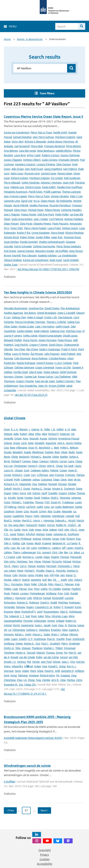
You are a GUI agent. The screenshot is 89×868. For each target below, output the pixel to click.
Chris (55, 552)
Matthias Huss (73, 331)
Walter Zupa (11, 265)
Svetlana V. (32, 630)
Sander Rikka (43, 237)
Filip (6, 530)
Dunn (7, 429)
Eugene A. (74, 630)
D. (75, 575)
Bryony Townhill (12, 255)
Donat (27, 489)
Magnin (55, 557)
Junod (13, 534)
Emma (59, 653)
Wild (57, 671)
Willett (60, 429)
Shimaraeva (19, 630)
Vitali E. (55, 498)
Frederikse (28, 502)
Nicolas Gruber (26, 326)
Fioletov (45, 498)
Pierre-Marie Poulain (35, 228)
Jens (62, 575)
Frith (47, 502)
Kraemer (47, 543)
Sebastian (46, 516)
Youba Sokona (51, 372)
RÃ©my (38, 598)
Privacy (44, 855)
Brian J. (55, 634)
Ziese (63, 680)
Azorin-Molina (74, 443)
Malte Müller (62, 214)
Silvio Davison (64, 164)
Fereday (28, 498)
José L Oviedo (41, 219)
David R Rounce (45, 363)
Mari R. (72, 653)
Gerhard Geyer (49, 173)
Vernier (36, 662)
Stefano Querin (70, 228)
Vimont (57, 662)
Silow (65, 630)
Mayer (38, 561)
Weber (25, 671)
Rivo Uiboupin (29, 255)
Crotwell (8, 479)
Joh (73, 434)
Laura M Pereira (21, 354)
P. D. (6, 534)
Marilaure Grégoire (65, 137)
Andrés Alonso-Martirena (61, 142)
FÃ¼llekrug (10, 507)
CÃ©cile (42, 584)
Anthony (53, 438)
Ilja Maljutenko (64, 201)
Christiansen (20, 466)
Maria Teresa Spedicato (69, 246)
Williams (79, 671)
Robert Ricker (27, 237)
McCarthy (57, 561)
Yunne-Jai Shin (63, 367)
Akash (38, 543)
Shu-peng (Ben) (16, 525)
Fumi (54, 625)
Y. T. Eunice (9, 557)
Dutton (36, 493)
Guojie (17, 530)
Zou (21, 685)
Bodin (72, 452)
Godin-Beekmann (64, 507)
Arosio (16, 443)
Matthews (22, 561)
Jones (81, 530)
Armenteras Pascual (69, 438)
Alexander (67, 511)
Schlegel (60, 621)
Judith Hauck (62, 326)
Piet (29, 662)
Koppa (30, 543)
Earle (6, 675)
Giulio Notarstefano (22, 219)
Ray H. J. (71, 666)
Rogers (30, 607)
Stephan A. (72, 571)
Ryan (34, 616)
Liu (71, 552)
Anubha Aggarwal (13, 313)
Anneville (8, 438)
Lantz (34, 548)
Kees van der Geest (45, 381)
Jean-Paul (46, 662)
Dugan (7, 493)
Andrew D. (22, 602)
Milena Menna (52, 210)
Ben (66, 552)
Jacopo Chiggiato (13, 160)
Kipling (16, 543)
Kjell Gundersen (72, 178)
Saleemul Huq (57, 331)
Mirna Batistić (73, 146)
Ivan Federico (70, 169)
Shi (5, 630)
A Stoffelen (10, 782)
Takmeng (23, 675)
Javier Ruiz (57, 237)
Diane (79, 489)
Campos (26, 461)
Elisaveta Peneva (42, 224)
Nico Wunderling (28, 386)
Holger (37, 666)
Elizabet (72, 484)
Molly (17, 479)
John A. (61, 443)
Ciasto (78, 466)
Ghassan (26, 648)
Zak (23, 543)
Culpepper (26, 479)
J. (29, 429)
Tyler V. (8, 543)
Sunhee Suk (30, 377)
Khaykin (47, 539)
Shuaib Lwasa (70, 336)
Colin (15, 575)
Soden (47, 634)
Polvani (15, 593)
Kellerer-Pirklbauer (21, 539)
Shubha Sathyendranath (52, 242)
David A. (79, 548)
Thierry (17, 552)
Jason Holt (68, 183)
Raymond (20, 598)
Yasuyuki (34, 438)
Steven (19, 511)
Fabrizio (54, 461)
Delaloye (42, 484)
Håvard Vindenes (13, 260)
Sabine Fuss (73, 322)
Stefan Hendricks (30, 183)
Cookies (45, 859)
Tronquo (50, 653)
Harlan (17, 520)
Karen (78, 607)
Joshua (36, 479)
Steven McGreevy (47, 340)
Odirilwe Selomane (24, 367)
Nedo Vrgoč (56, 260)
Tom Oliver (20, 349)
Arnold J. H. (10, 662)
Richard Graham (19, 178)
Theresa (80, 475)
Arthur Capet (34, 155)
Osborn (78, 580)
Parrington (17, 584)
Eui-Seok (69, 466)
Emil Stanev (10, 251)
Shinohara (44, 630)
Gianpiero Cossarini (25, 164)
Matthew (63, 602)
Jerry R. (55, 680)
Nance (69, 575)
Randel (74, 593)
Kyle (77, 584)
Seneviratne (27, 625)
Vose (45, 666)
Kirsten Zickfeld (57, 386)
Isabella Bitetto (64, 151)
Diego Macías (48, 201)
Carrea (63, 461)
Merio (76, 566)
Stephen (49, 452)
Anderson (65, 434)
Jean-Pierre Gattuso (43, 137)
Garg (47, 507)
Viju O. (74, 530)
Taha (18, 648)
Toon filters (47, 93)
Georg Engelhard (53, 169)
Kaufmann (73, 534)
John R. (51, 466)
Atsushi (34, 511)
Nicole (20, 498)
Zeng (74, 675)
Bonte (7, 457)
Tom (31, 561)
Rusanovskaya (51, 612)
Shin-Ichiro (10, 561)
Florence (65, 557)
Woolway (34, 675)
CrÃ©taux (42, 475)
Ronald (14, 657)
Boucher (47, 457)
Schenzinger (40, 621)
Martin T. (17, 489)
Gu (75, 511)
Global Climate (15, 418)
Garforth (31, 507)
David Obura (56, 345)
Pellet (34, 584)
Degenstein (25, 484)
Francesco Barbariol (54, 146)
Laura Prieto (54, 228)
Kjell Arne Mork (46, 214)
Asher (31, 443)
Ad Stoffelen (62, 251)
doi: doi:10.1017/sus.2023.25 (31, 395)
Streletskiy (74, 644)
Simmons (9, 634)
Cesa (6, 448)
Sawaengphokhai (13, 621)
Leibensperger (29, 552)
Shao (61, 625)
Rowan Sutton (45, 377)
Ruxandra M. (11, 685)
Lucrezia (69, 598)
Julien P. (17, 580)
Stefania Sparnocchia (44, 246)
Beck (56, 448)
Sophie (78, 507)
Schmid (8, 625)
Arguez (43, 438)
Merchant (51, 566)
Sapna (81, 625)
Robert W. (71, 621)
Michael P (16, 461)
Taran (18, 671)
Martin (21, 507)
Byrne (7, 461)
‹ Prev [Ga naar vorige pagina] (10, 810)
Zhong (31, 680)
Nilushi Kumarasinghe (50, 336)
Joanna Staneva (26, 251)
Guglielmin (18, 516)
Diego (35, 461)
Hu (11, 530)
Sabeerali (14, 616)
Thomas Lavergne (71, 192)
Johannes (76, 498)
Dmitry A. (9, 648)
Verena (51, 621)
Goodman (9, 511)
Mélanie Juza (17, 187)
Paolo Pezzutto (60, 224)
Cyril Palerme (56, 219)
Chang (79, 461)
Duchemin (69, 489)
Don (30, 589)
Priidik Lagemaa (52, 192)
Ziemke (46, 680)
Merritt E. (27, 520)
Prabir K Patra (69, 349)
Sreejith (23, 639)
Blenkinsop (38, 452)
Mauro (29, 516)
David (37, 498)
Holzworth (31, 525)
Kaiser (49, 534)
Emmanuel (70, 648)
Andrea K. (29, 644)
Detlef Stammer (68, 372)
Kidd (63, 539)
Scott (27, 470)
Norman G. (28, 557)
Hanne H (33, 466)
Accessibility (45, 864)
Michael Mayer (36, 210)
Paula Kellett (49, 187)
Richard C (17, 475)
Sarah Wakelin (71, 260)
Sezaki (47, 625)
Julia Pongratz (52, 354)
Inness (38, 530)
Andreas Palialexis (74, 219)
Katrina (80, 662)
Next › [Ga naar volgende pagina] (44, 810)
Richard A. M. (11, 484)
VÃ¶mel (28, 666)
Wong (14, 675)
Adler (16, 434)
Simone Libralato (60, 196)
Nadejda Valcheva (47, 255)
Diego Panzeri (11, 224)
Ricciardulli (58, 598)
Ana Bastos (30, 313)
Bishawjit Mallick (13, 340)
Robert (24, 434)
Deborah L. (61, 520)
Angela (27, 452)
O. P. (30, 639)
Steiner (19, 644)
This (6, 616)
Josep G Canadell (66, 313)
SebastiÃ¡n (17, 666)
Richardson (10, 602)
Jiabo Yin (43, 386)
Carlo (24, 443)
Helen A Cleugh (35, 317)
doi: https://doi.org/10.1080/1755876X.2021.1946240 (48, 269)
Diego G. (50, 571)
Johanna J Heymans (51, 183)
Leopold (70, 516)
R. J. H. (15, 429)
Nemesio (21, 607)
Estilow (72, 493)
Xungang (65, 675)
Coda (15, 589)
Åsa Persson (37, 354)
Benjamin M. (59, 543)
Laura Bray (20, 155)
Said (28, 616)
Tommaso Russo (72, 237)
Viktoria (73, 634)
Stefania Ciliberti (32, 160)
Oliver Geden (11, 326)
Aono (25, 438)
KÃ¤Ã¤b (30, 534)
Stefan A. (74, 457)
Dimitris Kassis (33, 187)
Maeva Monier (29, 214)
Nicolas (8, 452)
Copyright (45, 850)
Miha (38, 434)
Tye (66, 653)
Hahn (36, 516)
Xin (28, 548)
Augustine (51, 443)
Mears (15, 566)
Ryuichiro (56, 630)
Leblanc (8, 552)
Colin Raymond (22, 358)
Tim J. (7, 584)
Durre (23, 493)
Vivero (7, 666)
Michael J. (17, 502)
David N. (49, 671)
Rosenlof (69, 607)
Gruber (57, 511)
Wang (62, 666)
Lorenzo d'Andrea (46, 164)
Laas (13, 548)
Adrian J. (19, 634)
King (78, 539)
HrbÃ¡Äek (74, 525)
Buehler (64, 457)
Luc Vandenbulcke (67, 255)
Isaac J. (65, 662)
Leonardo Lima (12, 201)
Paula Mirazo (65, 340)
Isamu (31, 575)
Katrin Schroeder (23, 246)
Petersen (69, 584)
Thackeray (37, 648)
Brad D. (8, 520)
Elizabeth (40, 443)
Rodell (54, 602)
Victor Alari (18, 142)
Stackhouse (40, 639)
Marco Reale (57, 233)
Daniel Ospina (52, 308)
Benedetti (18, 452)
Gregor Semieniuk (45, 367)
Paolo (7, 593)
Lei (10, 630)
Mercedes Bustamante (16, 308)
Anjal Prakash (68, 354)
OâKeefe (60, 580)
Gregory (63, 493)
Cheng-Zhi (30, 685)
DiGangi (62, 484)
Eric (39, 552)
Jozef (40, 612)
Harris (36, 520)
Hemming (49, 520)
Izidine (44, 589)
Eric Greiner (57, 178)
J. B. (53, 429)
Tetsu (48, 616)
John (67, 530)
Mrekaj (39, 575)
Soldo (7, 639)
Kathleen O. (44, 548)
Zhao (20, 680)
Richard (70, 539)
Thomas (39, 502)
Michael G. (36, 457)
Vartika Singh (21, 372)
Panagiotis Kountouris (16, 192)
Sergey (56, 539)
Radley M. (61, 525)
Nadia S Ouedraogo (50, 349)
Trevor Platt (17, 228)
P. (62, 607)
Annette (41, 566)
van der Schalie (27, 657)
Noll (44, 580)
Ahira (71, 616)
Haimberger (58, 516)
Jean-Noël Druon (34, 169)
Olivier (64, 452)
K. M (67, 429)
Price (60, 593)
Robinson (34, 602)
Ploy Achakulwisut (70, 308)
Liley (61, 552)
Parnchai (28, 621)
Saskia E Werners (65, 381)
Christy (42, 466)
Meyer (20, 571)
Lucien (78, 502)
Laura (71, 461)
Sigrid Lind (27, 201)
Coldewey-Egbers (40, 470)
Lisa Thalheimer (63, 377)
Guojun (8, 516)
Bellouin (74, 448)
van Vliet (73, 657)
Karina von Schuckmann (17, 132)
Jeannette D (67, 671)
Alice (50, 511)
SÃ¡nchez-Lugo (59, 616)
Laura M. (9, 470)
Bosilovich (24, 457)
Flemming (65, 498)
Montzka (61, 571)
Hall (77, 516)
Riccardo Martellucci (60, 205)
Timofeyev (9, 653)
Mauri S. (59, 584)
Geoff (44, 493)
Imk (29, 493)
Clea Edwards (65, 317)
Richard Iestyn (47, 675)
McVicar (76, 561)
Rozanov (8, 612)
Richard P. (53, 434)
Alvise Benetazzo (46, 151)
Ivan (46, 575)
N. (42, 429)
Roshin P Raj (24, 233)
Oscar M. (33, 448)
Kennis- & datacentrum (30, 39)
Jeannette (36, 580)
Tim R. (7, 566)
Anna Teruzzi (76, 251)
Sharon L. (37, 634)
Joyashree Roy (36, 308)
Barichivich (44, 448)
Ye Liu (36, 201)
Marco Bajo (37, 146)
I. (42, 520)
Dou (34, 484)
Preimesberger (37, 593)
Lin (25, 680)
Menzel (32, 566)
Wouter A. (57, 489)
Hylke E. (64, 448)
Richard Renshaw (74, 233)
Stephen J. (49, 648)
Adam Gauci (17, 173)
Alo (18, 548)
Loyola (39, 557)
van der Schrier (51, 657)
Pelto (51, 584)
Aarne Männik (21, 205)
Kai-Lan (8, 466)
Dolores (8, 443)
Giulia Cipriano (50, 160)
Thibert (59, 648)
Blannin (23, 429)
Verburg (21, 662)
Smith (28, 634)
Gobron (35, 429)
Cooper (63, 470)
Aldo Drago (18, 169)
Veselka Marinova (39, 205)
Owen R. (73, 470)
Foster (7, 502)
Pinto (37, 589)
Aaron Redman (39, 358)
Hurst (25, 530)
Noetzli (26, 580)
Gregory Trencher (25, 381)
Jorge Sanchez (11, 242)
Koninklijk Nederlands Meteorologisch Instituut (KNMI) (33, 738)
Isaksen (53, 530)
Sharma (72, 625)
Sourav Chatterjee (70, 155)
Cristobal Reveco (57, 358)
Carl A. (23, 566)
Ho (5, 525)
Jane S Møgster (12, 214)
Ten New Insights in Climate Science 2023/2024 (38, 292)
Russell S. (53, 666)
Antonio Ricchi (11, 237)
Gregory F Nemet (38, 345)
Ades (74, 429)
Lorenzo (24, 593)
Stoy (38, 644)
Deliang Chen (19, 317)
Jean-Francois (57, 475)
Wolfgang (51, 593)
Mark (27, 584)
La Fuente (72, 543)
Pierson (23, 589)
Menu (13, 26)
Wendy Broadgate (47, 313)
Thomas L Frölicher (56, 322)
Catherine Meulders (71, 210)
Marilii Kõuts (35, 192)
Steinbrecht (78, 639)
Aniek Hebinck (41, 331)
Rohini (57, 607)
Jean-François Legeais (15, 196)
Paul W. (51, 639)
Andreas (40, 534)
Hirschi (72, 520)
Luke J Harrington (45, 326)
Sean (70, 479)
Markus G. (37, 489)
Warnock (9, 671)
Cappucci (44, 461)
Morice (7, 575)
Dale (31, 530)
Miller (47, 429)
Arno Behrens (11, 151)
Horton (51, 525)
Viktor (7, 539)
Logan (14, 639)
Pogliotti (76, 589)
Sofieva (64, 634)
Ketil (61, 530)
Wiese (40, 671)
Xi (66, 625)
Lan (23, 548)
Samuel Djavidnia (22, 137)
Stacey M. (56, 502)
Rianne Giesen (65, 173)
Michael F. (30, 571)
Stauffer (60, 639)
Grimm (43, 511)
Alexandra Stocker (45, 251)
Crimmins (70, 475)
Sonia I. (39, 625)
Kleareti (41, 653)
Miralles (40, 571)
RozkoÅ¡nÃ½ (29, 612)
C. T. (22, 616)
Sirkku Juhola (30, 336)
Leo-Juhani (10, 571)
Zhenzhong (10, 680)
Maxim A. (20, 653)
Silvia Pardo (26, 224)
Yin (58, 675)
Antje (45, 530)
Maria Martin (30, 340)
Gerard (64, 657)
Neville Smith (60, 132)
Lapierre (56, 548)
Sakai (41, 616)
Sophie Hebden (25, 331)
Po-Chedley (55, 589)
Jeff (64, 548)
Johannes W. (60, 534)
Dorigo (47, 489)
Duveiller (53, 493)
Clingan (19, 470)
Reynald (53, 484)
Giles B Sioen (36, 372)
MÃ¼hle (54, 575)
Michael (46, 561)
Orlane (18, 438)
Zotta (79, 680)
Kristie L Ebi (51, 317)
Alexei (17, 612)
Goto (26, 511)
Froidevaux (68, 502)
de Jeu (77, 479)
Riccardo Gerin (32, 173)
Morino (23, 575)
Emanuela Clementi (69, 160)
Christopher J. (65, 566)
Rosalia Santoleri (29, 242)
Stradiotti (55, 644)
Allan (44, 434)
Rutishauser (75, 612)
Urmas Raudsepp (40, 233)
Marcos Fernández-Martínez (30, 322)
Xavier (79, 452)
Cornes (7, 475)
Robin (39, 657)
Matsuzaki (76, 557)
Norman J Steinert (14, 377)
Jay (52, 507)
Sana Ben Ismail (27, 151)
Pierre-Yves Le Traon (41, 132)
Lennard (46, 552)
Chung (59, 466)
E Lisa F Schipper (63, 363)
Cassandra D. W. (44, 607)
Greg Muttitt (21, 345)
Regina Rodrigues (26, 363)
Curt (33, 475)
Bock (57, 452)
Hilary (15, 493)
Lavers (70, 548)
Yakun (77, 552)
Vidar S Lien (76, 196)
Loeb (19, 557)
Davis (64, 479)
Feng (38, 680)
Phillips (8, 589)
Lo (83, 552)
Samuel (47, 598)
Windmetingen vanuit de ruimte (27, 766)
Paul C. (45, 644)
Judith (40, 507)
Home (7, 39)
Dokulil (8, 489)
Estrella (12, 498)
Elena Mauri (20, 210)
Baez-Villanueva (18, 448)
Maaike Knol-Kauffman (69, 187)
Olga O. (64, 612)
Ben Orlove (32, 349)
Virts (73, 662)
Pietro (64, 644)
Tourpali (31, 653)
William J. (9, 598)
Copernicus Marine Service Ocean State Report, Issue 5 (43, 117)
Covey (27, 475)
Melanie (8, 434)
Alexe (31, 434)
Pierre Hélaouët (12, 183)
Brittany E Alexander (35, 142)
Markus (71, 680)
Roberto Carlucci (51, 155)
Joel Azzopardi (22, 146)
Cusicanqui (46, 479)
